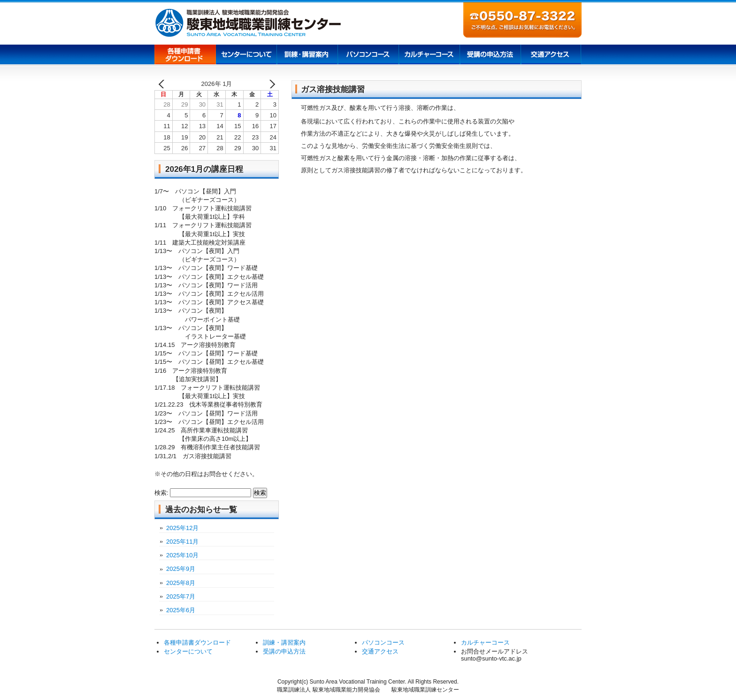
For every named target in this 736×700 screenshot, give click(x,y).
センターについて (246, 55)
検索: (161, 493)
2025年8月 (181, 583)
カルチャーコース (429, 55)
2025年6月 (181, 610)
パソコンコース (368, 55)
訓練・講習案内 (284, 642)
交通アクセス (551, 55)
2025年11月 (182, 542)
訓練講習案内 (307, 55)
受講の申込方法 (490, 55)
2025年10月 (182, 555)
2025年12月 (182, 528)
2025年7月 (181, 596)
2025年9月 (181, 569)
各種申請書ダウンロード (185, 55)
